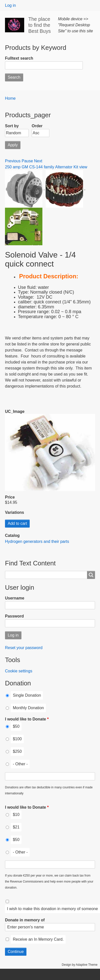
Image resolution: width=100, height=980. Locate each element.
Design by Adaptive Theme (80, 965)
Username (15, 598)
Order (37, 126)
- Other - (20, 764)
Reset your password (24, 648)
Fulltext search (19, 58)
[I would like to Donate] (7, 727)
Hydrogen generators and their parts (37, 541)
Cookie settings (19, 671)
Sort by (12, 126)
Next (38, 161)
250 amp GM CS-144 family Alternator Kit (42, 167)
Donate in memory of (25, 920)
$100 (17, 739)
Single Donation (27, 695)
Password (14, 616)
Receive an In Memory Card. (38, 939)
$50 (16, 726)
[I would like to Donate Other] (50, 776)
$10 (16, 815)
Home (10, 98)
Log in (10, 5)
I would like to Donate (25, 719)
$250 (17, 751)
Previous (13, 161)
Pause (27, 161)
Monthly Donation (28, 708)
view (83, 167)
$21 (16, 827)
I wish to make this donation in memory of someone (52, 909)
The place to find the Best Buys (39, 25)
